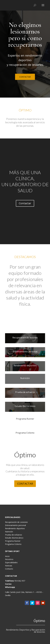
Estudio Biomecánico (14, 538)
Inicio (7, 556)
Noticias (9, 566)
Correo (8, 584)
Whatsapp (10, 587)
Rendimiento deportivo (15, 528)
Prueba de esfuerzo (14, 535)
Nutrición (9, 532)
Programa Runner (13, 541)
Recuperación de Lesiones (16, 522)
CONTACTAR (25, 77)
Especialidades (11, 562)
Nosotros (9, 559)
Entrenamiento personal (15, 525)
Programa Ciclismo (13, 544)
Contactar (25, 203)
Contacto (9, 569)
